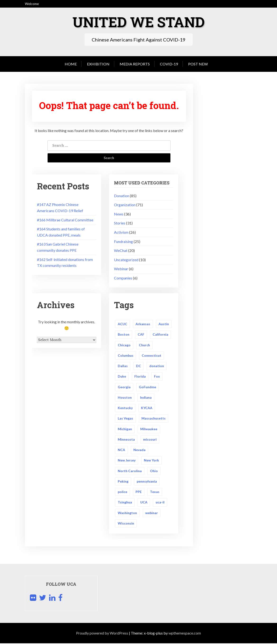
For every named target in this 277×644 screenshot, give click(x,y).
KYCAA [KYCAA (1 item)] (147, 408)
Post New (198, 64)
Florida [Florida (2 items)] (140, 377)
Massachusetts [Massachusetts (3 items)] (154, 419)
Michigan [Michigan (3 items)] (125, 429)
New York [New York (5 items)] (151, 461)
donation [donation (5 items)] (157, 366)
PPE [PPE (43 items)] (139, 492)
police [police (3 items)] (123, 492)
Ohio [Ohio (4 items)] (154, 471)
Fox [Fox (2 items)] (157, 377)
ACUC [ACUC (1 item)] (123, 324)
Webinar (121, 269)
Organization (125, 205)
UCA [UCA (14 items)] (144, 503)
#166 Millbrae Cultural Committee (65, 220)
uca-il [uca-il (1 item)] (160, 503)
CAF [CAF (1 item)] (141, 335)
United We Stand (138, 22)
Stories (120, 223)
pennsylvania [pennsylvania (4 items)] (147, 482)
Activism (121, 232)
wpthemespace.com (185, 634)
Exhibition (98, 64)
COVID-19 (169, 64)
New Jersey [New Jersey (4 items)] (127, 461)
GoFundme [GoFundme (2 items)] (148, 387)
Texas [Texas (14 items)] (155, 492)
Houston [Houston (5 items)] (125, 398)
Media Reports (135, 64)
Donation (122, 196)
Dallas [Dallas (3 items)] (123, 366)
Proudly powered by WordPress (102, 634)
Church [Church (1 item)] (144, 345)
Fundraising (123, 241)
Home (71, 64)
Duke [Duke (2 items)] (122, 377)
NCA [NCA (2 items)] (121, 450)
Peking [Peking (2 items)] (123, 482)
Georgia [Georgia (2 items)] (124, 387)
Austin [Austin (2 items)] (164, 324)
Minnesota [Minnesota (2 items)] (126, 440)
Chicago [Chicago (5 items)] (124, 345)
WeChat (121, 250)
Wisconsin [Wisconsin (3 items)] (126, 524)
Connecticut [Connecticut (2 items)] (152, 355)
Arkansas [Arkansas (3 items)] (143, 324)
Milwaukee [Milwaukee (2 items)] (149, 429)
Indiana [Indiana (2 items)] (146, 398)
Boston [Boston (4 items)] (124, 335)
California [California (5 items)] (160, 335)
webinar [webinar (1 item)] (152, 513)
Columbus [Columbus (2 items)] (126, 355)
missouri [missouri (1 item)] (150, 440)
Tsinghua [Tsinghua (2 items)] (125, 503)
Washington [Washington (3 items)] (127, 513)
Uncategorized (126, 260)
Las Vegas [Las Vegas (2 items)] (125, 419)
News (119, 214)
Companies (123, 278)
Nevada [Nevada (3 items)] (139, 450)
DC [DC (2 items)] (138, 366)
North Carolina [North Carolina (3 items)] (130, 471)
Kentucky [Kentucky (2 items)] (125, 408)
